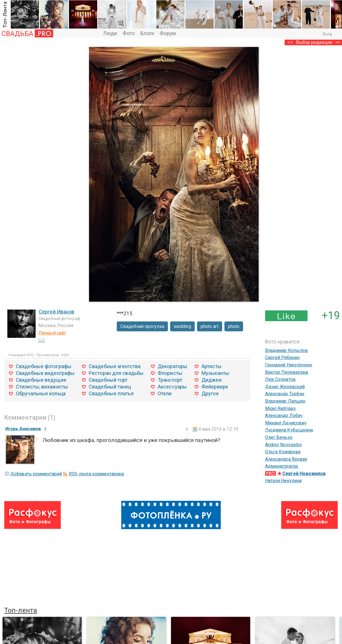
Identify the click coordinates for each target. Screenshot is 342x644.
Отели (165, 393)
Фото (129, 33)
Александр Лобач (284, 416)
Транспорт (170, 380)
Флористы (170, 373)
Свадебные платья (111, 393)
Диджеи (212, 380)
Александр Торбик (285, 394)
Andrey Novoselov (284, 445)
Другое (210, 393)
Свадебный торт (108, 380)
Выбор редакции (314, 42)
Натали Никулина (283, 481)
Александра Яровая (286, 459)
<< (290, 42)
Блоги (147, 33)
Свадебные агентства (115, 366)
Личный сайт (52, 333)
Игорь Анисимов (23, 429)
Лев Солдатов (280, 379)
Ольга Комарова (283, 452)
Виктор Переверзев (287, 372)
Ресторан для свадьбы (116, 373)
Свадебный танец (110, 387)
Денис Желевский (285, 387)
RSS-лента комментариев (96, 474)
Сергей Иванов (57, 312)
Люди (110, 33)
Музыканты (215, 373)
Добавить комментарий (36, 474)
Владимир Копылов (287, 350)
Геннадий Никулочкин (289, 365)
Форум (168, 33)
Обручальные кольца (41, 393)
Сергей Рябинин (282, 358)
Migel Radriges (280, 408)
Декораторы (173, 366)
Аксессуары (172, 387)
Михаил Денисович (286, 423)
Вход (327, 34)
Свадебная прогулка (142, 326)
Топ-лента (21, 610)
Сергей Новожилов (304, 474)
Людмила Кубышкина (289, 430)
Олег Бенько (279, 437)
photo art (210, 326)
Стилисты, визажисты (42, 387)
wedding (182, 326)
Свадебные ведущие (41, 380)
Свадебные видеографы (45, 373)
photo (234, 326)
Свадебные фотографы (44, 366)
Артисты (212, 366)
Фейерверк (215, 387)
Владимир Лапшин (285, 401)
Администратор (282, 466)
